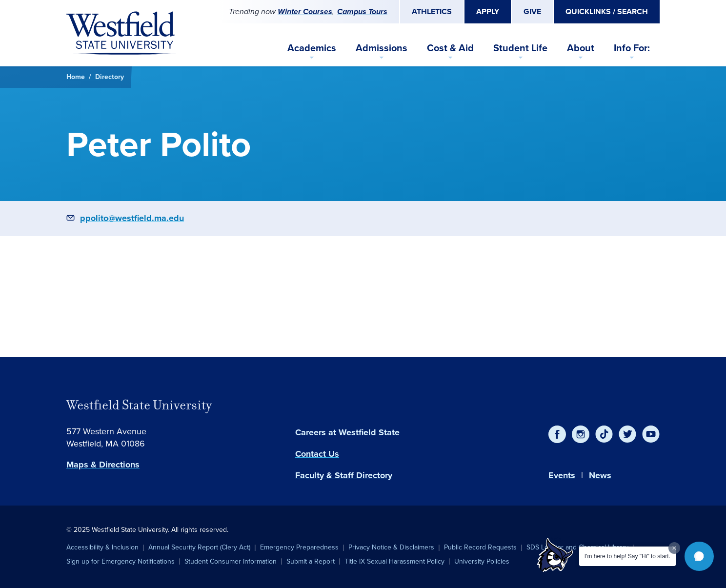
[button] (699, 556)
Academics (312, 48)
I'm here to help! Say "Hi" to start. (627, 556)
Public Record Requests (480, 547)
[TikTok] (604, 434)
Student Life (520, 48)
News (600, 475)
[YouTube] (651, 434)
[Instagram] (581, 434)
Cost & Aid (450, 48)
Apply (488, 11)
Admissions (382, 48)
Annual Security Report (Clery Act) (199, 547)
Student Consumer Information (231, 561)
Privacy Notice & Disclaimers (391, 547)
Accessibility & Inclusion (102, 547)
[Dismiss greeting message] (674, 548)
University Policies (482, 561)
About (581, 48)
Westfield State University (139, 405)
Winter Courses (305, 11)
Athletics (432, 11)
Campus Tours (362, 11)
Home (76, 77)
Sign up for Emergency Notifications (121, 561)
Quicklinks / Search (607, 11)
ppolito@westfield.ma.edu (132, 218)
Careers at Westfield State (347, 432)
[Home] (121, 33)
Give (532, 11)
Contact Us (317, 454)
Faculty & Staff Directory (344, 475)
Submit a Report (311, 561)
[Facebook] (557, 434)
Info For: (632, 48)
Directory (110, 77)
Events (562, 475)
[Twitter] (627, 434)
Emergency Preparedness (299, 547)
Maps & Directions (103, 465)
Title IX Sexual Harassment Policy (394, 561)
